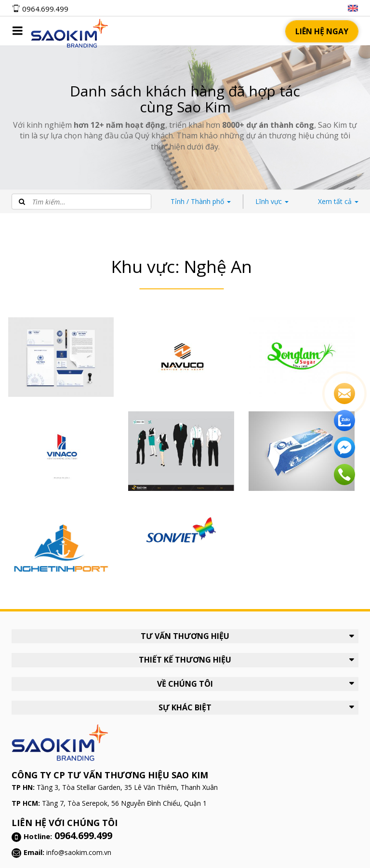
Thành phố (201, 201)
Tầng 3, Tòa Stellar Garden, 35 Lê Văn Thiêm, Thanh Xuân (127, 787)
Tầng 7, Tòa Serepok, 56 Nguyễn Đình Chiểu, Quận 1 (124, 803)
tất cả (338, 201)
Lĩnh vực (272, 201)
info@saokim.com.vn (79, 852)
